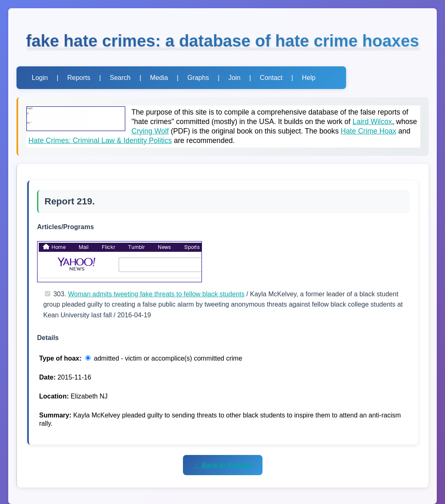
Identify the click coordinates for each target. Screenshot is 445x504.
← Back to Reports (223, 465)
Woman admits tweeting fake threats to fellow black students (156, 294)
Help (309, 78)
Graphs (198, 78)
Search (120, 78)
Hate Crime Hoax (369, 131)
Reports (79, 78)
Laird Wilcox (372, 122)
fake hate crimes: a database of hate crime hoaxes (222, 41)
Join (234, 78)
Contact (271, 78)
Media (159, 78)
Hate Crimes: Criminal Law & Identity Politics (100, 141)
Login (40, 78)
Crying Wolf (150, 131)
